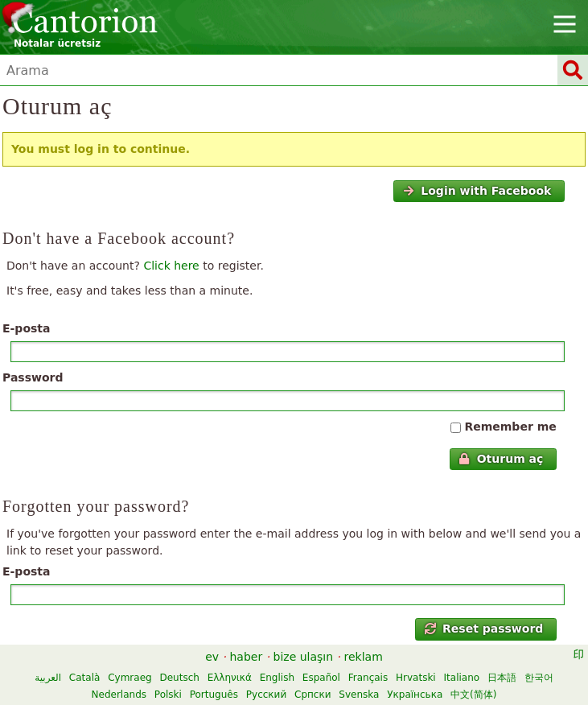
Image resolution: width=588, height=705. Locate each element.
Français (368, 678)
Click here (171, 266)
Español (321, 678)
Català (84, 678)
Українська (415, 695)
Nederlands (119, 695)
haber (246, 657)
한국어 (539, 678)
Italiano (462, 678)
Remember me (510, 427)
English (277, 678)
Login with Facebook (477, 191)
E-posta (27, 328)
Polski (168, 695)
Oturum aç (501, 459)
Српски (313, 695)
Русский (266, 695)
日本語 (502, 678)
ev (212, 657)
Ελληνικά (230, 678)
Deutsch (179, 678)
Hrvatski (416, 678)
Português (214, 695)
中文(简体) (473, 695)
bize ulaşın (304, 657)
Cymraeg (130, 678)
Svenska (359, 695)
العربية (48, 678)
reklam (364, 657)
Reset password (484, 629)
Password (33, 377)
